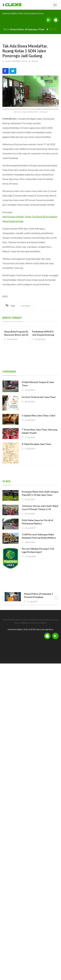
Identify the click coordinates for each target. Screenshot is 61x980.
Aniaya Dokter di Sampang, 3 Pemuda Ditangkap (34, 29)
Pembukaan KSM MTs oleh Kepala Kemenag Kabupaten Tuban (43, 335)
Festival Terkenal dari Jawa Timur (39, 397)
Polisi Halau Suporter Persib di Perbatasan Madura (37, 522)
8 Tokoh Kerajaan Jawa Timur (37, 444)
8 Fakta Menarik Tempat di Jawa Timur (38, 384)
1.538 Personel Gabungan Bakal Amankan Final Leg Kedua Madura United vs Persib (39, 538)
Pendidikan (26, 306)
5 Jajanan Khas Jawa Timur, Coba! (39, 416)
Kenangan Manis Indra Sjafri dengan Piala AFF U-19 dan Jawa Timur (40, 493)
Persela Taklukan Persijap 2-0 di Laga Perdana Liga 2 (38, 550)
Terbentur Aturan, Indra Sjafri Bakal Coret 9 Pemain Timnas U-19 (40, 508)
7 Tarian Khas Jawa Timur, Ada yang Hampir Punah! (40, 431)
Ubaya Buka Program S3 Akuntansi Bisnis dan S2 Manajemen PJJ (16, 335)
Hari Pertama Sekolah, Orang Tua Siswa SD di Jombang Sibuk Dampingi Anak (30, 219)
